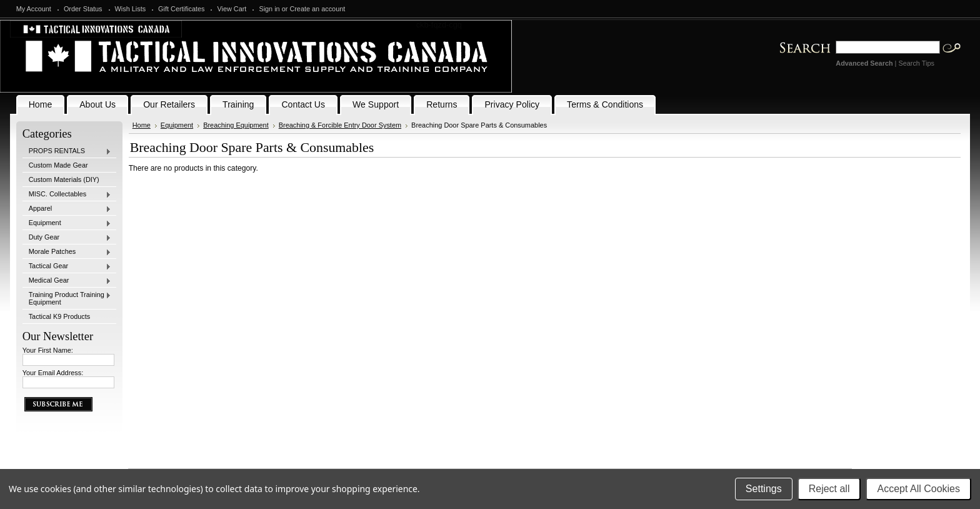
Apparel (67, 209)
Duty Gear (67, 238)
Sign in (269, 9)
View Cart (232, 9)
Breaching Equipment (236, 125)
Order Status (83, 9)
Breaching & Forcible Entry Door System (340, 125)
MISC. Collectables (67, 194)
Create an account (317, 9)
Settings (764, 489)
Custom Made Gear (58, 165)
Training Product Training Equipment (67, 298)
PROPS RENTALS (67, 151)
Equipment (67, 223)
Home (142, 125)
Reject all (829, 489)
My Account (34, 9)
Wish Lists (131, 9)
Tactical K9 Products (60, 316)
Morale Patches (67, 252)
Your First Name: (48, 350)
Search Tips (916, 63)
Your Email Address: (53, 373)
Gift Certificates (181, 9)
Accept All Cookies (918, 489)
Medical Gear (67, 281)
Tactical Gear (67, 266)
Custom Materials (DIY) (64, 179)
